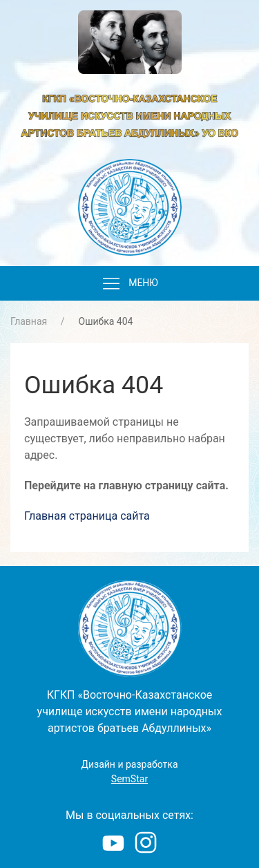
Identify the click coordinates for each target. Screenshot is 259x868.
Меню (129, 284)
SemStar (129, 779)
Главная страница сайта (87, 516)
